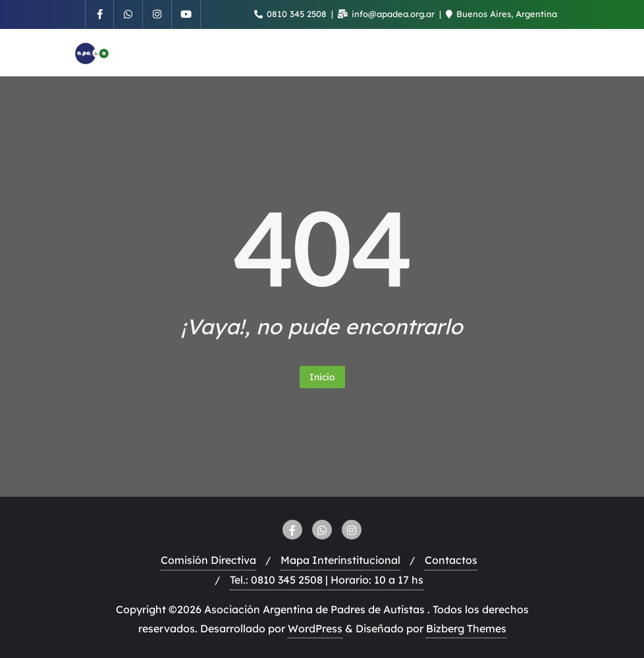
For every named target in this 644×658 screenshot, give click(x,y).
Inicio (322, 377)
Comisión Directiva (208, 560)
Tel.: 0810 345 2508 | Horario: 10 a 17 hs (327, 580)
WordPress (315, 628)
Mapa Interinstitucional (340, 560)
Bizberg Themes (466, 628)
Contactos (451, 560)
